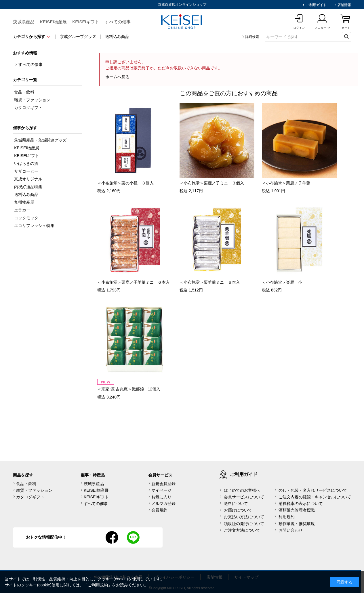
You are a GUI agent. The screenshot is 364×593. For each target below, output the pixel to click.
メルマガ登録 (163, 504)
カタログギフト (30, 497)
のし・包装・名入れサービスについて (313, 490)
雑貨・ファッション (34, 490)
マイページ (161, 490)
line (133, 537)
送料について (236, 504)
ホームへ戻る (117, 77)
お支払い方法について (244, 517)
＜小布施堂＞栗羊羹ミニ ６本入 (210, 282)
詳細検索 (252, 37)
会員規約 (159, 510)
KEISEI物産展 (53, 22)
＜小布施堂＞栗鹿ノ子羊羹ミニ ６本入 (134, 282)
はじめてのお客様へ (242, 490)
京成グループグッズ (78, 37)
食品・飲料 (26, 484)
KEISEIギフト (86, 22)
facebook (112, 537)
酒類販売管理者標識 (297, 510)
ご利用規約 (98, 585)
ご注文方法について (242, 530)
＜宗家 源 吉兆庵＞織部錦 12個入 (129, 389)
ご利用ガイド (316, 5)
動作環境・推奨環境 (297, 524)
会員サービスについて (244, 497)
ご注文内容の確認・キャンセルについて (315, 497)
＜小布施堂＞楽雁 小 (282, 282)
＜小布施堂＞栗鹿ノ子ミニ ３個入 (212, 183)
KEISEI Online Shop (182, 22)
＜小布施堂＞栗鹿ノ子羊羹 (286, 183)
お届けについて (238, 510)
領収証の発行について (244, 524)
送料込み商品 (117, 37)
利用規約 (287, 517)
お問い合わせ (291, 530)
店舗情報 (344, 5)
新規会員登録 (163, 484)
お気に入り (161, 497)
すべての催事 (118, 22)
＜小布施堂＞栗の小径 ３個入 (125, 183)
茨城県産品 (24, 22)
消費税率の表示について (301, 504)
